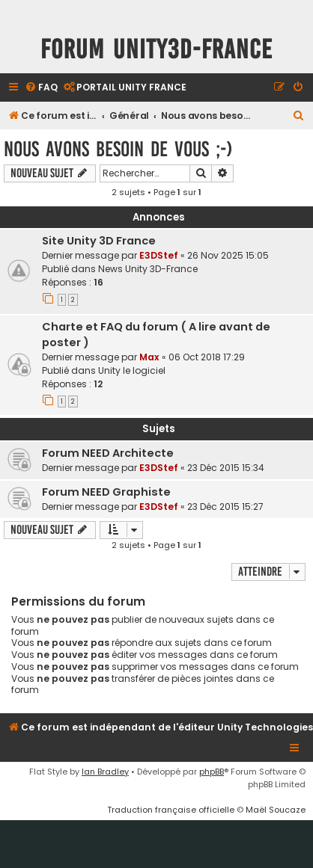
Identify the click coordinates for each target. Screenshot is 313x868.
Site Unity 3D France (99, 241)
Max (149, 357)
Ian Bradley (105, 772)
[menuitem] (41, 88)
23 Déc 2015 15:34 (226, 468)
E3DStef (159, 255)
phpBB (212, 772)
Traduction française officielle (171, 810)
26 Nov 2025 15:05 (228, 255)
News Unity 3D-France (148, 269)
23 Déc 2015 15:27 (225, 507)
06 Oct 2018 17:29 (207, 357)
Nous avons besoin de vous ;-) (118, 149)
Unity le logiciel (132, 370)
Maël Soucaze (276, 810)
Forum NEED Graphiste (106, 492)
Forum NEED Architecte (108, 453)
